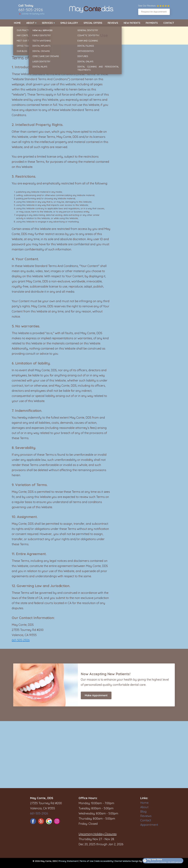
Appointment (149, 825)
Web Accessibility (104, 861)
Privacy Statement (68, 861)
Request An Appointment (154, 12)
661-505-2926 (31, 10)
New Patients (132, 23)
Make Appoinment (96, 695)
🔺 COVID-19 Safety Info (31, 14)
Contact (169, 23)
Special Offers (93, 23)
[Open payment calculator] (162, 859)
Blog (143, 811)
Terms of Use (87, 861)
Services (47, 23)
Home (17, 23)
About (30, 23)
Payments (152, 23)
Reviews (113, 23)
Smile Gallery (69, 23)
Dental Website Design (127, 861)
